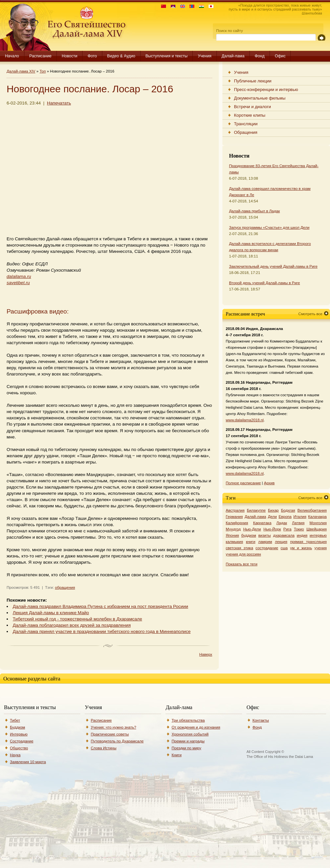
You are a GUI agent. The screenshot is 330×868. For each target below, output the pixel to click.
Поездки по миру (186, 748)
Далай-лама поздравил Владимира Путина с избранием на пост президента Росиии (101, 606)
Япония (232, 535)
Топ (43, 71)
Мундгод (233, 529)
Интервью (19, 734)
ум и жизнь (301, 548)
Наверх (206, 654)
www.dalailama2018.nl (245, 420)
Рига (288, 529)
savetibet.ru (18, 283)
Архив (269, 483)
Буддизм (17, 727)
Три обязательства (188, 720)
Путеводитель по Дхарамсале (117, 741)
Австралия (235, 510)
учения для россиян (243, 554)
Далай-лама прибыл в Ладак (254, 211)
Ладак (281, 523)
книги (251, 542)
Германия (234, 517)
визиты (265, 535)
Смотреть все (310, 314)
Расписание (40, 56)
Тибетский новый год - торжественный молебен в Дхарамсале (78, 619)
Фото (92, 56)
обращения (65, 587)
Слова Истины (104, 748)
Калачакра (317, 517)
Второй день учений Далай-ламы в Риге (264, 283)
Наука (15, 755)
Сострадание (22, 741)
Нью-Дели (252, 529)
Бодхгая (288, 510)
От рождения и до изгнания (196, 727)
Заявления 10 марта (28, 762)
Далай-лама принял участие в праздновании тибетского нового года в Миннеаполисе (102, 631)
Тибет (15, 720)
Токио (299, 529)
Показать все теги (242, 564)
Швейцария (316, 529)
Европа (285, 517)
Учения (204, 56)
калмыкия (234, 542)
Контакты (261, 720)
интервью (318, 535)
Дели (272, 517)
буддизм (249, 535)
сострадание (267, 548)
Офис (280, 56)
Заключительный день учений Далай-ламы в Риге (273, 266)
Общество (19, 748)
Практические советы (110, 734)
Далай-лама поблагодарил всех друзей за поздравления (72, 625)
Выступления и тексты (167, 56)
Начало (12, 56)
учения (321, 548)
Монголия (318, 523)
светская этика (239, 548)
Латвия (298, 523)
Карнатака (262, 523)
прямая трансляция (308, 542)
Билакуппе (256, 510)
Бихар (273, 510)
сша (284, 548)
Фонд (260, 56)
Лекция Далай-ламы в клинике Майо (51, 613)
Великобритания (312, 510)
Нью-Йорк (272, 529)
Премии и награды (188, 741)
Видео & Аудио (121, 56)
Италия (300, 517)
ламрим (265, 542)
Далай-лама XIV (21, 71)
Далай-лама (233, 56)
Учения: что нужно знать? (114, 727)
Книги (177, 755)
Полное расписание (243, 483)
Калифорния (237, 523)
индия (302, 535)
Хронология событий (190, 734)
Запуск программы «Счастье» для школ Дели (269, 227)
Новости (69, 56)
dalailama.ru (19, 276)
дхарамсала (284, 535)
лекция (281, 542)
